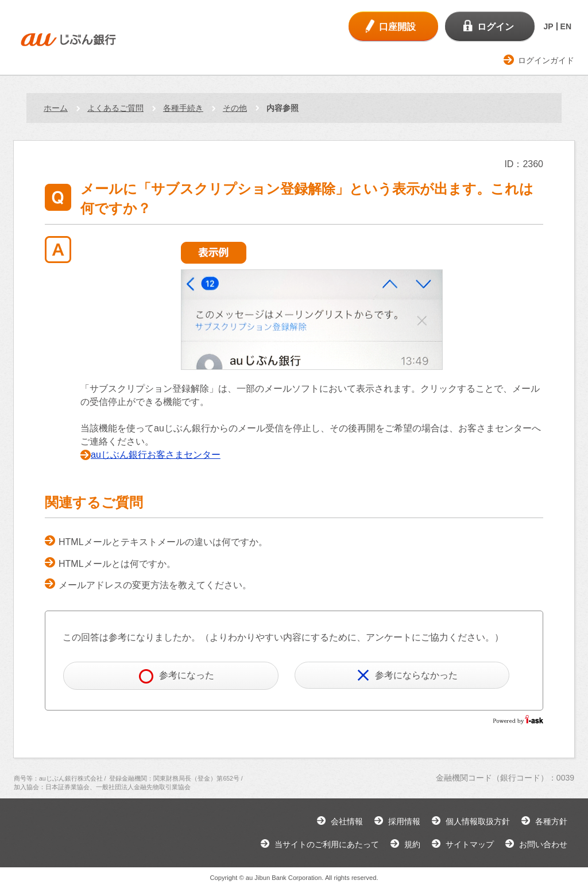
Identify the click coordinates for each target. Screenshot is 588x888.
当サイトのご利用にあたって (327, 844)
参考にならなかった (407, 675)
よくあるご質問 (115, 108)
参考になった (177, 676)
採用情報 (404, 821)
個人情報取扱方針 (478, 821)
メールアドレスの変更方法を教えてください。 (155, 585)
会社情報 (347, 821)
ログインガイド (546, 60)
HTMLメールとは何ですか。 (117, 564)
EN (566, 26)
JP (548, 26)
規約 (412, 844)
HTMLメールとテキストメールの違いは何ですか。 (163, 542)
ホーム (56, 108)
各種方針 (551, 821)
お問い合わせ (543, 844)
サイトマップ (470, 844)
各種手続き (183, 108)
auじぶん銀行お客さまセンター (156, 455)
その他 (235, 108)
